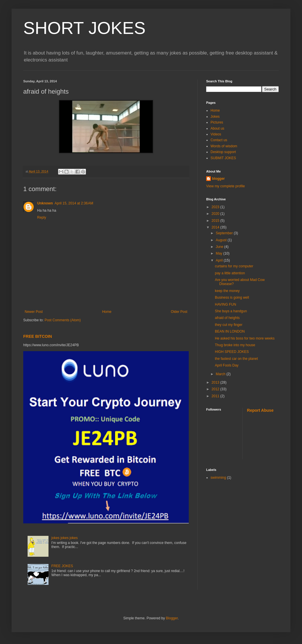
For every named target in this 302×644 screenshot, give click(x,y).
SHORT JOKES (84, 28)
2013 (216, 382)
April (220, 260)
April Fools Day (227, 365)
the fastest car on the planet (236, 359)
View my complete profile (225, 186)
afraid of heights (227, 318)
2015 (216, 221)
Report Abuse (260, 410)
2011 (216, 396)
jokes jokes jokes (65, 538)
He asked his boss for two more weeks (245, 338)
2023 (216, 207)
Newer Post (34, 312)
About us (217, 128)
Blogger (172, 618)
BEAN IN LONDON (230, 331)
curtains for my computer (234, 266)
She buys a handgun (231, 311)
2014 (216, 227)
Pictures (217, 122)
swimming (218, 478)
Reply (42, 217)
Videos (216, 134)
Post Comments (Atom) (63, 320)
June (220, 247)
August (222, 240)
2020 (216, 214)
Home (107, 312)
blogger (218, 179)
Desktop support (223, 152)
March (221, 374)
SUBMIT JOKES (223, 158)
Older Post (179, 312)
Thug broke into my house (235, 345)
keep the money (227, 291)
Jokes (215, 117)
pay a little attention (230, 273)
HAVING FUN (225, 304)
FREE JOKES (62, 566)
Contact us (219, 140)
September (225, 233)
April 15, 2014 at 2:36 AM (74, 203)
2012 (216, 389)
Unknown (45, 203)
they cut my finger (229, 325)
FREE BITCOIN (38, 336)
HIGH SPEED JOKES (232, 352)
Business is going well (232, 297)
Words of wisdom (224, 146)
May (220, 253)
